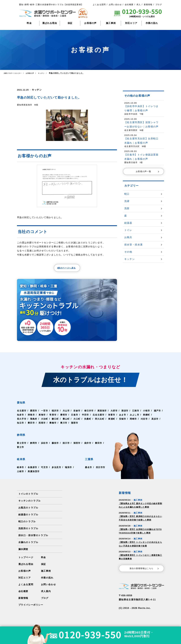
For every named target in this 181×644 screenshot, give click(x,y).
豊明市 (76, 418)
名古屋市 (22, 413)
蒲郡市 (98, 426)
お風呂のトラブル (28, 510)
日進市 (87, 418)
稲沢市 (56, 413)
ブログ (159, 5)
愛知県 (24, 405)
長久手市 (33, 422)
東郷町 (21, 422)
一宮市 (45, 413)
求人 (139, 5)
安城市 (137, 422)
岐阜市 (21, 470)
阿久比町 (113, 422)
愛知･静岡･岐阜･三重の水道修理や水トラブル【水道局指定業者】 (51, 5)
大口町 (90, 422)
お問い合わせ (115, 5)
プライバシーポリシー (31, 608)
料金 (29, 23)
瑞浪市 (70, 470)
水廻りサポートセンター (14, 73)
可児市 (45, 470)
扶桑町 (101, 422)
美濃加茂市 (34, 474)
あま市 (137, 418)
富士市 (32, 450)
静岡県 (24, 437)
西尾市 (65, 426)
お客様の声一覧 (148, 171)
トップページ (26, 560)
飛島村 (45, 422)
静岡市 (34, 446)
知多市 (32, 418)
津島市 (43, 418)
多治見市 (58, 470)
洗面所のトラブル (28, 531)
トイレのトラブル (28, 497)
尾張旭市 (105, 413)
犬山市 (68, 413)
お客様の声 (90, 23)
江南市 (139, 413)
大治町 (56, 422)
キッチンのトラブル (29, 504)
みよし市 (149, 418)
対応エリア (131, 23)
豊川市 (87, 426)
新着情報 (148, 5)
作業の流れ (152, 23)
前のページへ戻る (60, 269)
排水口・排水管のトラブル (33, 538)
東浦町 (126, 422)
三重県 (91, 461)
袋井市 (90, 446)
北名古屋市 (112, 418)
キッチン (36, 90)
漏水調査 (23, 552)
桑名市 (88, 470)
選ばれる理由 (50, 23)
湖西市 (79, 446)
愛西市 (34, 413)
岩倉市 (79, 413)
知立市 (43, 426)
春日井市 (91, 413)
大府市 (117, 413)
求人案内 (46, 594)
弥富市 (126, 418)
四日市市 (100, 470)
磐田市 (21, 450)
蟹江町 (68, 422)
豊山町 (79, 422)
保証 (70, 23)
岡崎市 (148, 422)
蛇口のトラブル (27, 524)
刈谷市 (21, 426)
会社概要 (129, 5)
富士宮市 (22, 446)
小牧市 (150, 413)
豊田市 (54, 426)
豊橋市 (76, 426)
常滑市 (65, 418)
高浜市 (32, 426)
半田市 (98, 418)
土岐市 (21, 474)
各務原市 (33, 470)
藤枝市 (56, 446)
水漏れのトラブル (28, 545)
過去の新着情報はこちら (144, 571)
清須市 (128, 413)
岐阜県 (24, 461)
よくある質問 (99, 5)
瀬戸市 (21, 418)
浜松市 (45, 446)
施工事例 (111, 23)
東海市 (54, 418)
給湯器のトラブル (28, 517)
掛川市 (68, 446)
